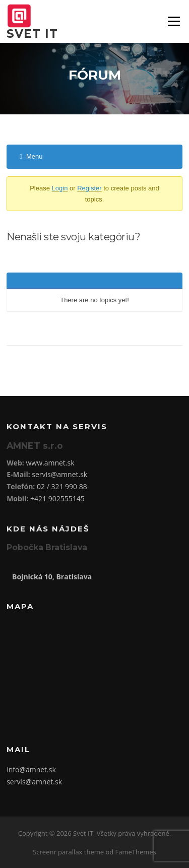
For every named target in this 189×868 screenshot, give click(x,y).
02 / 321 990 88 (62, 486)
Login (60, 188)
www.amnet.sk (50, 463)
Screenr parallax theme (68, 852)
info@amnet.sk (31, 770)
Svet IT (32, 34)
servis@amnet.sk (59, 474)
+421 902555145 (57, 498)
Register (89, 188)
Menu (174, 21)
